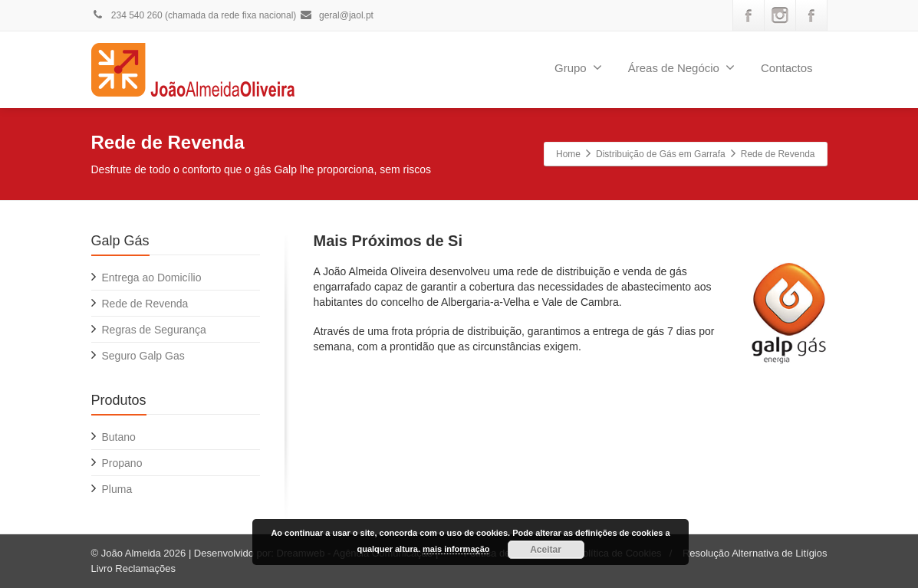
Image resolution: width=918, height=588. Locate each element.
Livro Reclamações (134, 568)
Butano (119, 437)
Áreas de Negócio (681, 67)
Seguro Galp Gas (143, 356)
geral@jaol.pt (336, 15)
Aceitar (546, 550)
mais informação (456, 549)
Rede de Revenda (145, 304)
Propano (122, 463)
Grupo (578, 67)
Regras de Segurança (154, 330)
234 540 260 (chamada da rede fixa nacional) (194, 15)
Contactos (787, 68)
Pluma (117, 489)
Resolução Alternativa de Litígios (755, 553)
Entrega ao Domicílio (152, 278)
